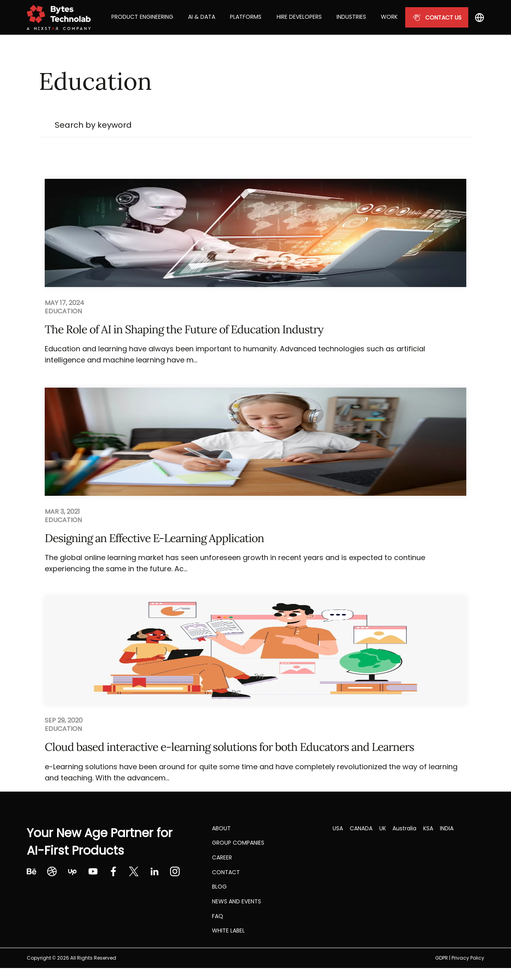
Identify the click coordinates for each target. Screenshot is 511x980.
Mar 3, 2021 (62, 512)
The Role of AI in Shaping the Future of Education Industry (184, 329)
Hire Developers (299, 17)
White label (228, 931)
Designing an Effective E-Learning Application (154, 538)
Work (389, 17)
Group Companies (238, 843)
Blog (219, 887)
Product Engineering (142, 17)
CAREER (222, 857)
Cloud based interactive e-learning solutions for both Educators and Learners (229, 747)
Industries (351, 17)
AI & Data (202, 17)
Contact (226, 872)
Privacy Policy (468, 958)
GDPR (442, 958)
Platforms (246, 17)
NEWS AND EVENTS (237, 901)
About (221, 828)
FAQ (218, 916)
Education (63, 312)
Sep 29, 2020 (64, 721)
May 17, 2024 (64, 303)
